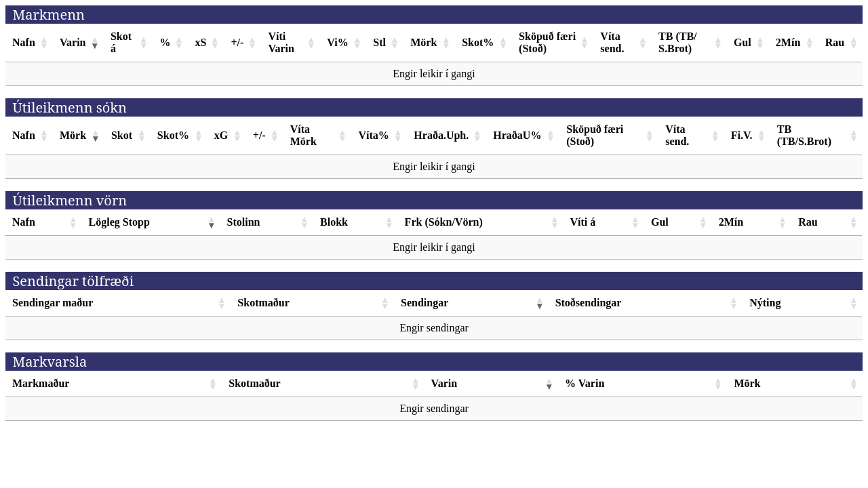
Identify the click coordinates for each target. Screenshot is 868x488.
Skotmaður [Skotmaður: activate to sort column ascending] (263, 303)
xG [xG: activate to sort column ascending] (221, 135)
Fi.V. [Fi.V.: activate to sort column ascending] (742, 135)
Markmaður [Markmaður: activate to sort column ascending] (41, 383)
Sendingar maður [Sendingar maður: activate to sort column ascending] (53, 303)
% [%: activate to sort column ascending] (165, 42)
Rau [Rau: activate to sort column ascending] (835, 42)
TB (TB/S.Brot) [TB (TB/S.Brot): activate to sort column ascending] (804, 135)
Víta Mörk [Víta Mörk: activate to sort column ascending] (303, 135)
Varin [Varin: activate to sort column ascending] (73, 42)
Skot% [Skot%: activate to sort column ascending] (478, 42)
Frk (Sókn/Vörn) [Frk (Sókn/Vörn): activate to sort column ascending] (444, 222)
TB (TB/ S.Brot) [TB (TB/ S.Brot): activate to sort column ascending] (677, 42)
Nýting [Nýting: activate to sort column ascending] (765, 303)
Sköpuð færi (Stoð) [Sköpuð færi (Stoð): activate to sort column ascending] (547, 42)
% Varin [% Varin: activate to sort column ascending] (585, 383)
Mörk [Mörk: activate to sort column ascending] (423, 42)
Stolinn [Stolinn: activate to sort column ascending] (244, 222)
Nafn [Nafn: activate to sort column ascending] (24, 42)
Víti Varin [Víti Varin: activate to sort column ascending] (281, 42)
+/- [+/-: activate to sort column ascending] (237, 42)
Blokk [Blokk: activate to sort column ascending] (334, 222)
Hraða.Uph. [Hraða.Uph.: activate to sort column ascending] (441, 135)
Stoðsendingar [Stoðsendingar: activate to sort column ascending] (589, 303)
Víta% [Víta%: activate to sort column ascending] (373, 135)
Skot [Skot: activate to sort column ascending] (122, 135)
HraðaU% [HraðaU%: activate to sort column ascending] (517, 135)
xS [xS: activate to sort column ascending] (200, 42)
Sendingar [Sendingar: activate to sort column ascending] (425, 303)
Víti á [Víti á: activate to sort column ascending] (583, 222)
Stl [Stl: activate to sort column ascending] (379, 42)
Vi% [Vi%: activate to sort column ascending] (337, 42)
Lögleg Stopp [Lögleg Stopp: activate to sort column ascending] (119, 222)
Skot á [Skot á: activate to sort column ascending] (121, 42)
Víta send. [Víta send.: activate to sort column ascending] (612, 42)
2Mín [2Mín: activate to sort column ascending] (788, 42)
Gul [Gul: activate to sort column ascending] (743, 42)
